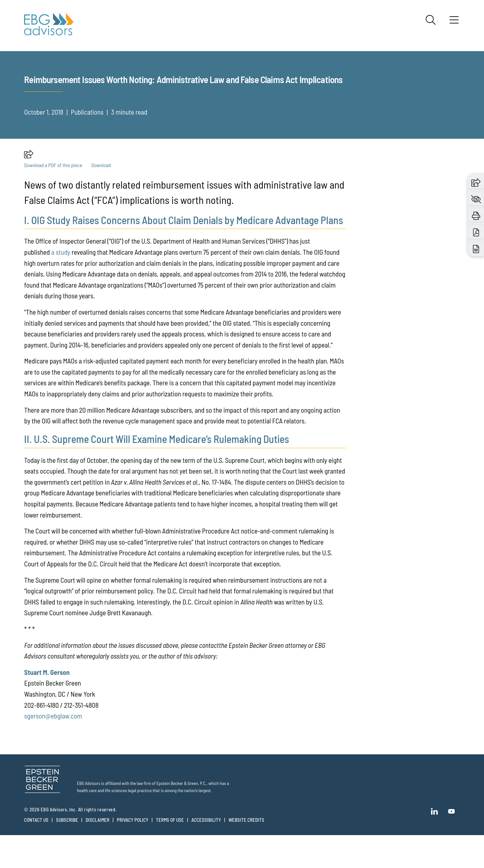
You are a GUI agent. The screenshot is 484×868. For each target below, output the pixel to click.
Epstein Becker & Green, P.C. (182, 816)
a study (61, 285)
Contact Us (36, 853)
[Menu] (454, 22)
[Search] (431, 20)
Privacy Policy (133, 853)
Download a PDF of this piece (53, 198)
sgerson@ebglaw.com (53, 749)
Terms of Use (170, 853)
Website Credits (246, 853)
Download (101, 198)
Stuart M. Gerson (47, 705)
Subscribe (67, 853)
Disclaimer (97, 853)
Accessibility (206, 853)
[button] (29, 189)
